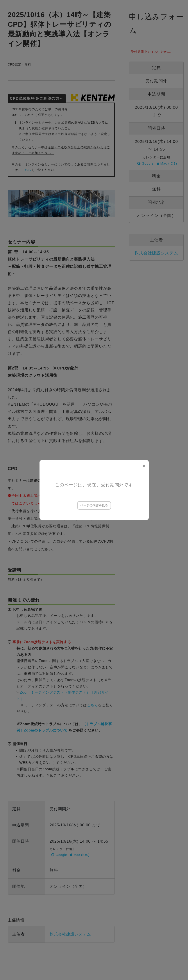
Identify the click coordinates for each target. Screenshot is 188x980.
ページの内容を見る (94, 505)
